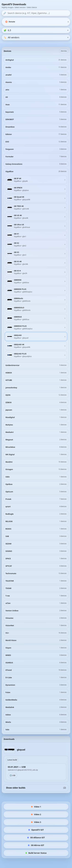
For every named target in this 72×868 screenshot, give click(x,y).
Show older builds (36, 788)
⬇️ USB (12, 775)
